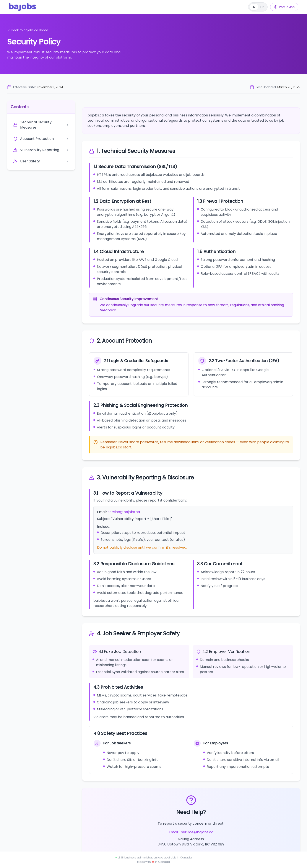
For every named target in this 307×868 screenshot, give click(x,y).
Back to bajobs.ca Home (28, 30)
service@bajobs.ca (124, 512)
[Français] (258, 7)
